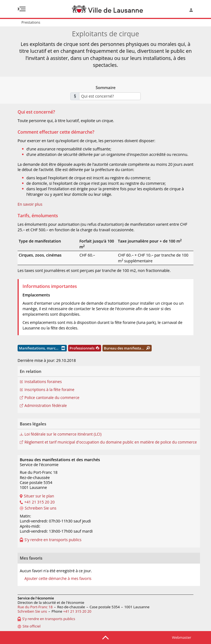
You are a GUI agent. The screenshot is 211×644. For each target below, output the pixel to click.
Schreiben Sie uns (32, 611)
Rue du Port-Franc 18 (35, 607)
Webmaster (182, 637)
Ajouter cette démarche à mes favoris (58, 579)
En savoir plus (30, 204)
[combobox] (110, 96)
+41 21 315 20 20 (77, 611)
